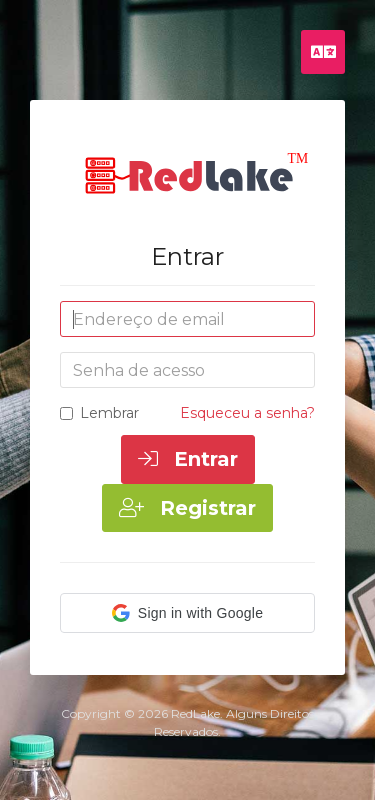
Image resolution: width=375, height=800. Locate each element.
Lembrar (99, 413)
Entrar (188, 459)
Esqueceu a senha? (247, 413)
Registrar (187, 508)
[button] (187, 613)
